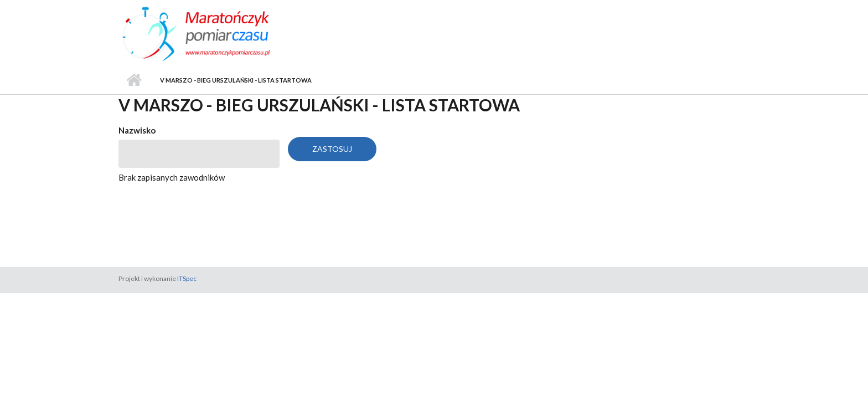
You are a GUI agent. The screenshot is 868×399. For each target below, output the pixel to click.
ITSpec (187, 278)
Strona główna (134, 80)
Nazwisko (137, 130)
